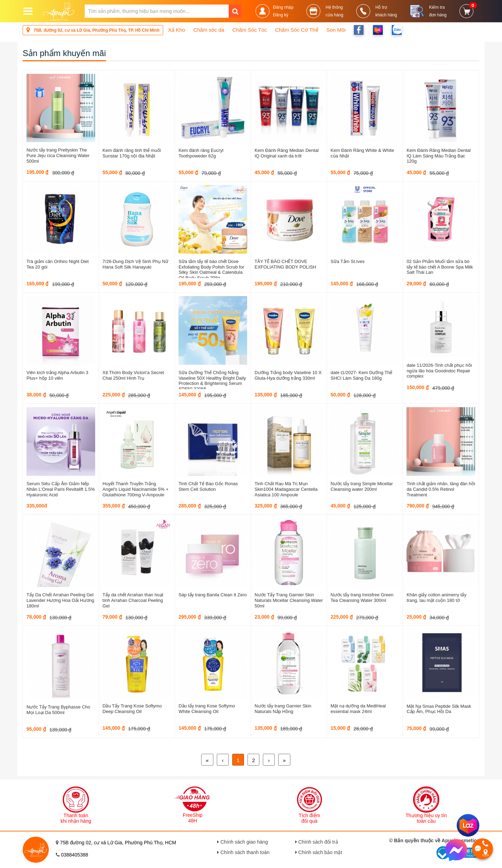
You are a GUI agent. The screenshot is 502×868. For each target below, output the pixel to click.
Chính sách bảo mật (319, 852)
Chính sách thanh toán (243, 852)
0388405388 (75, 855)
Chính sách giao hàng (242, 842)
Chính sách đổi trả (317, 842)
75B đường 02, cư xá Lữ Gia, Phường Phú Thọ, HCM (118, 843)
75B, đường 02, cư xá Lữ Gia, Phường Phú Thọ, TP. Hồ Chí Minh (93, 30)
